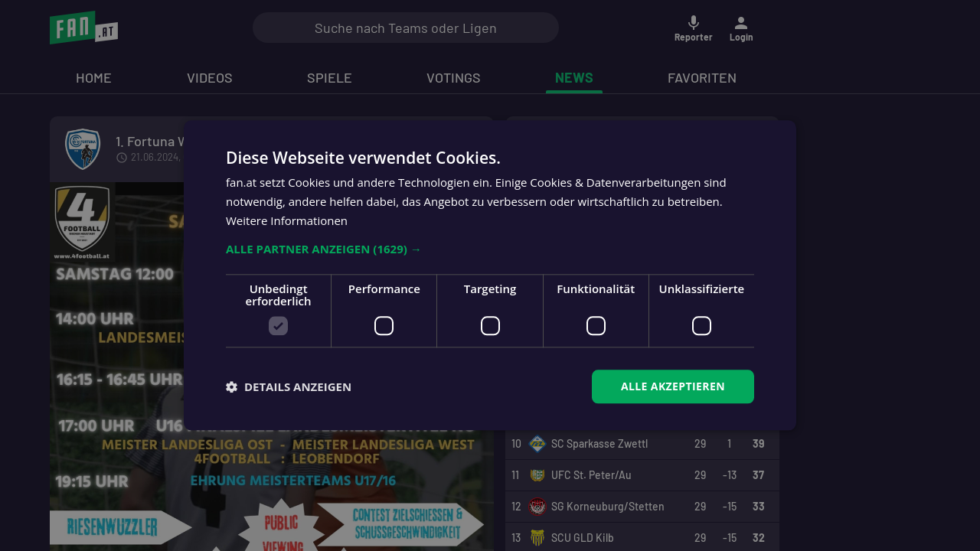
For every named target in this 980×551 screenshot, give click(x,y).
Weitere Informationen (287, 220)
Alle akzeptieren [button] (673, 386)
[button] (490, 249)
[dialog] (490, 275)
